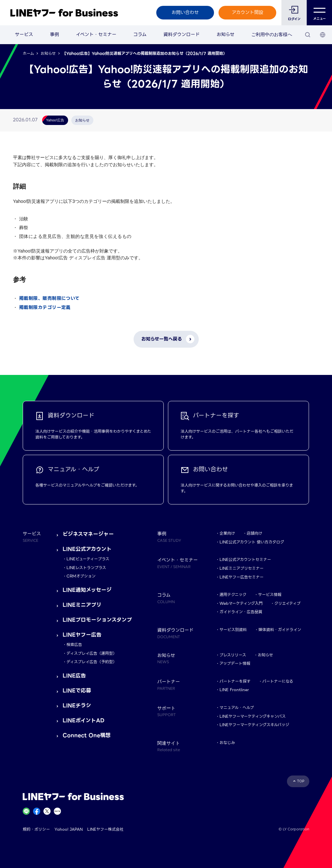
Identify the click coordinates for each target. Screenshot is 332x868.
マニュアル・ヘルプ (237, 707)
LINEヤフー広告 (82, 635)
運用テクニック (233, 595)
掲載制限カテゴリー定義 (45, 307)
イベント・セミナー (96, 34)
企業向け (227, 533)
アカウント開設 (248, 12)
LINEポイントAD (83, 720)
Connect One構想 (87, 735)
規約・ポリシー (36, 829)
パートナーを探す (235, 681)
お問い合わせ (185, 12)
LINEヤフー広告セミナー (242, 577)
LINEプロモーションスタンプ (97, 620)
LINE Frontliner (234, 690)
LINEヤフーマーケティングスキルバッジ (254, 725)
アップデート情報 (235, 663)
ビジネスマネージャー (88, 534)
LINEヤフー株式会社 (105, 829)
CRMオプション (81, 576)
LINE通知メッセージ (87, 590)
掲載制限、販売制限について (49, 298)
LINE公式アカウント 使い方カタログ (252, 542)
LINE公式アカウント (87, 549)
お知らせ (225, 34)
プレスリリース (233, 655)
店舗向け (255, 533)
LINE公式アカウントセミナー (245, 559)
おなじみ (227, 743)
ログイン (294, 19)
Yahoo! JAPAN (69, 829)
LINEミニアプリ (82, 605)
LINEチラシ (77, 706)
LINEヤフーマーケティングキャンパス (253, 716)
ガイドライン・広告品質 (241, 612)
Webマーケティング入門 (241, 603)
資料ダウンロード (182, 34)
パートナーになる (278, 681)
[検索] (308, 35)
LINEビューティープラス (88, 559)
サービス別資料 (233, 630)
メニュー (320, 13)
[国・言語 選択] (323, 35)
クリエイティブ (287, 603)
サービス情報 (270, 595)
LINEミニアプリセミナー (242, 568)
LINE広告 (74, 676)
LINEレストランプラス (86, 568)
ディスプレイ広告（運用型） (92, 653)
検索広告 (74, 645)
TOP (301, 781)
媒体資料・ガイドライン (280, 630)
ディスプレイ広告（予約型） (92, 662)
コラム (140, 34)
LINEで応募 (77, 691)
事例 (54, 34)
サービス (24, 34)
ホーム (28, 53)
